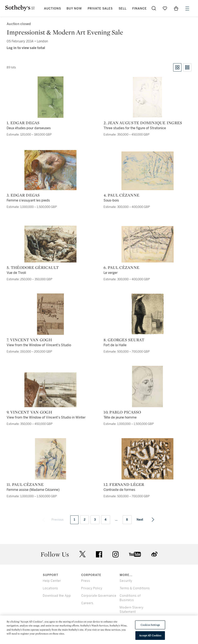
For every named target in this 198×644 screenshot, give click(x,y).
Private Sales (100, 9)
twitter (82, 554)
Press (86, 581)
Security (126, 581)
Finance (140, 9)
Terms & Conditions (135, 588)
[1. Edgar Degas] (51, 97)
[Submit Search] (154, 8)
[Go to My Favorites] (165, 8)
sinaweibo (154, 554)
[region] (99, 630)
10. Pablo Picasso (122, 412)
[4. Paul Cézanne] (148, 171)
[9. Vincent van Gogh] (50, 390)
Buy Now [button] (74, 9)
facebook (99, 554)
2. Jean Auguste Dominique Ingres (143, 123)
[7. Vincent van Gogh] (50, 314)
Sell (123, 9)
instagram (116, 554)
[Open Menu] (187, 8)
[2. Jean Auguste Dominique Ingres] (147, 97)
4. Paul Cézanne (121, 195)
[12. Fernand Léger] (147, 459)
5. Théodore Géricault (33, 267)
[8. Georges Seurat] (147, 314)
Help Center (52, 581)
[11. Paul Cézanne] (51, 459)
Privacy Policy (92, 588)
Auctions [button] (52, 9)
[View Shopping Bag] (176, 8)
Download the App (57, 596)
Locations (50, 588)
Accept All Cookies (150, 635)
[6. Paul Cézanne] (148, 244)
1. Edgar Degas (23, 123)
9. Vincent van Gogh (29, 412)
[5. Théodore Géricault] (50, 244)
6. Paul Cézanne (121, 267)
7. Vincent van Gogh (29, 340)
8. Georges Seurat (124, 340)
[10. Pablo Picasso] (147, 386)
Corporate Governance (99, 596)
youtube (135, 554)
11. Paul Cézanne (25, 484)
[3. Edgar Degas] (50, 170)
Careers (87, 603)
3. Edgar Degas (23, 195)
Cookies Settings (150, 625)
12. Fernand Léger (124, 484)
